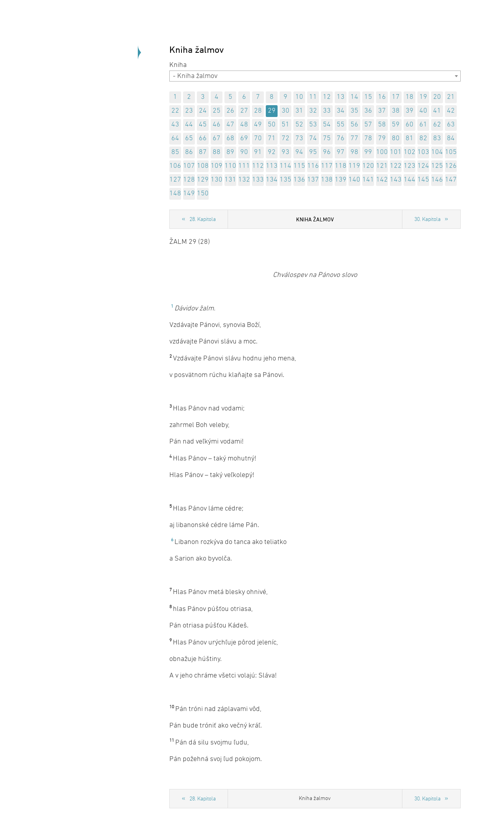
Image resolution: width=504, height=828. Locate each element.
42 (451, 111)
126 (451, 166)
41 (437, 111)
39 (409, 111)
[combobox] (315, 76)
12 (327, 97)
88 (217, 152)
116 (313, 166)
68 (230, 138)
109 (217, 166)
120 (368, 166)
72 (285, 138)
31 (299, 111)
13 (341, 97)
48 (244, 125)
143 (396, 180)
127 (175, 180)
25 (217, 111)
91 (258, 152)
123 (409, 166)
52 (299, 125)
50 (272, 125)
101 (396, 152)
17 (396, 97)
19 (423, 97)
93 (285, 152)
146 (437, 180)
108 (203, 166)
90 (244, 152)
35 (354, 111)
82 (423, 138)
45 (203, 125)
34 (341, 111)
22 (175, 111)
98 (354, 152)
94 (299, 152)
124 (423, 166)
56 (354, 125)
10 (299, 97)
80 (396, 138)
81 (409, 138)
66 (203, 138)
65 (189, 138)
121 (382, 166)
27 (244, 111)
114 (285, 166)
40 (423, 111)
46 (217, 125)
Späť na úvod (94, 118)
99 (368, 152)
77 (354, 138)
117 (327, 166)
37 (382, 111)
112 (258, 166)
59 (396, 125)
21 (451, 97)
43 (175, 125)
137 (313, 180)
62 (437, 125)
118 (341, 166)
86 (189, 152)
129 (203, 180)
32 (313, 111)
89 (230, 152)
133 (258, 180)
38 (396, 111)
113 (272, 166)
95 (313, 152)
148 (175, 194)
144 (409, 180)
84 (451, 138)
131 (230, 180)
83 (437, 138)
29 (272, 111)
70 (258, 138)
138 (327, 180)
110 (230, 166)
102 (409, 152)
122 (396, 166)
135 (285, 180)
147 (451, 180)
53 (313, 125)
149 (189, 194)
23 (189, 111)
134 (272, 180)
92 (272, 152)
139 (341, 180)
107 (189, 166)
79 (382, 138)
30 (285, 111)
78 (368, 138)
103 (423, 152)
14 (354, 97)
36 (368, 111)
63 (451, 125)
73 (299, 138)
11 (313, 97)
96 (327, 152)
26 (230, 111)
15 (368, 97)
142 (382, 180)
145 (423, 180)
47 (230, 125)
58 (382, 125)
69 (244, 138)
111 (244, 166)
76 (341, 138)
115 (299, 166)
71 (272, 138)
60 (409, 125)
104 (437, 152)
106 (175, 166)
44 (189, 125)
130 (217, 180)
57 (368, 125)
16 (382, 97)
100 (382, 152)
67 (217, 138)
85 (175, 152)
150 (203, 194)
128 (189, 180)
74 (313, 138)
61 (423, 125)
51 (285, 125)
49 (258, 125)
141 (368, 180)
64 (175, 138)
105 (451, 152)
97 (341, 152)
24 (203, 111)
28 (258, 111)
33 (327, 111)
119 (354, 166)
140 (354, 180)
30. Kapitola (427, 220)
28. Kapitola (203, 220)
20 (437, 97)
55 (341, 125)
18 (409, 97)
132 (244, 180)
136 (299, 180)
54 (327, 125)
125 (437, 166)
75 (327, 138)
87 (203, 152)
